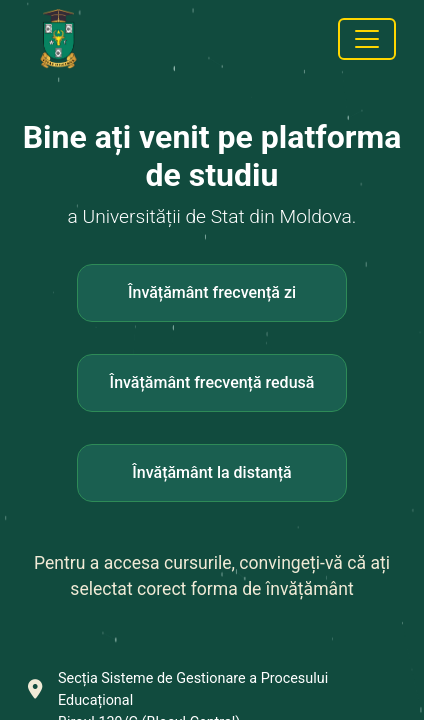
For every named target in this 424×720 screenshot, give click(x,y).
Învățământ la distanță (211, 472)
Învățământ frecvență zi (212, 292)
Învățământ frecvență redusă (212, 382)
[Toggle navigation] (367, 39)
